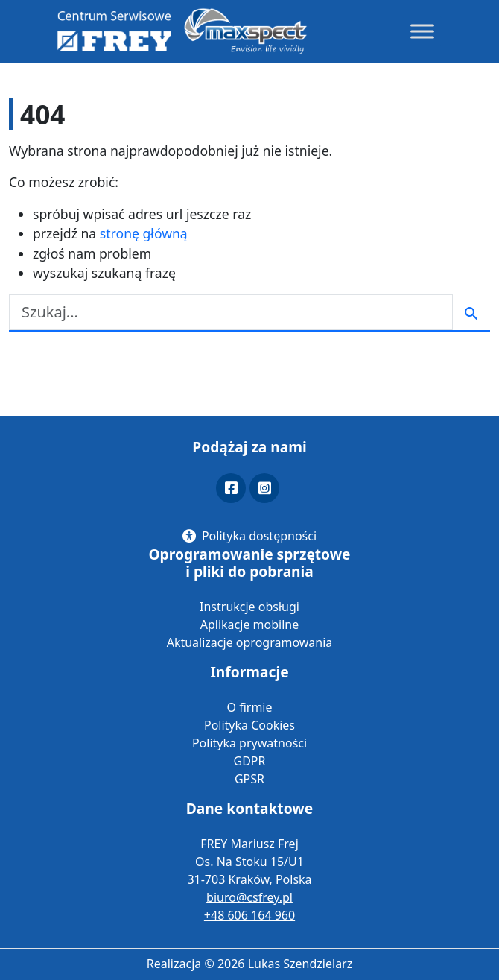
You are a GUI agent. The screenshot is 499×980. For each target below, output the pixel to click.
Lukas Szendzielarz (301, 964)
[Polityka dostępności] (249, 536)
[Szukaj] (231, 312)
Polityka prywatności (249, 743)
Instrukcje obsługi (249, 607)
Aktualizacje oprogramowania (250, 642)
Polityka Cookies (249, 725)
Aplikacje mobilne (249, 625)
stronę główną (144, 233)
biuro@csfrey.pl (249, 897)
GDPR (250, 761)
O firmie (249, 707)
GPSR (249, 779)
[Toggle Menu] (422, 31)
